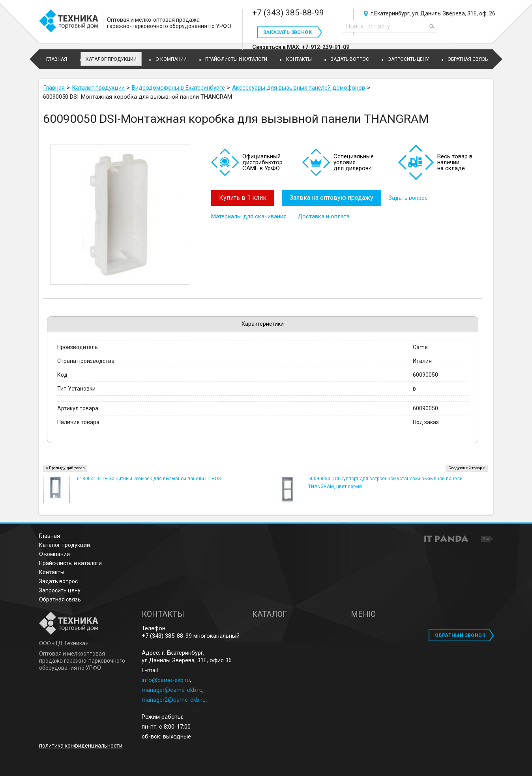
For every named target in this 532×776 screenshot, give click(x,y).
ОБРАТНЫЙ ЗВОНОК (460, 635)
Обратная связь (60, 599)
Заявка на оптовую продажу (332, 198)
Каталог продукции (111, 59)
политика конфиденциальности (81, 746)
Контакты (52, 572)
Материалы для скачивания (249, 216)
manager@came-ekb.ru (172, 690)
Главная (50, 536)
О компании (54, 554)
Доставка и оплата (324, 216)
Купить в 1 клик (243, 198)
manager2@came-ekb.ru (174, 700)
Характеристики (263, 324)
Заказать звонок (288, 32)
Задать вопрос (409, 198)
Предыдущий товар (67, 468)
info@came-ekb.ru (166, 680)
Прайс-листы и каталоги (70, 563)
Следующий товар (465, 468)
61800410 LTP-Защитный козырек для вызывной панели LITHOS (149, 479)
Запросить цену (60, 590)
